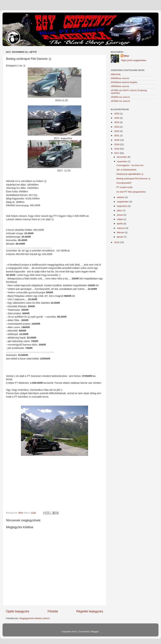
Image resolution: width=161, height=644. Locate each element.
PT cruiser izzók (124, 187)
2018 (117, 149)
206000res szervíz (120, 78)
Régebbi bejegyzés (90, 611)
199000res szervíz (120, 86)
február (121, 232)
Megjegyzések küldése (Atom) (34, 618)
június (120, 215)
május (120, 219)
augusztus (122, 206)
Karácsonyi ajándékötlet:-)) (130, 174)
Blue (127, 56)
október (121, 197)
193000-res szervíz (120, 97)
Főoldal (53, 611)
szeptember (123, 202)
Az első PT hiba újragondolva (131, 192)
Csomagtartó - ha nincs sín (130, 165)
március (121, 228)
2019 (117, 144)
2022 (117, 131)
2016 (117, 242)
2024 (117, 122)
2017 (117, 153)
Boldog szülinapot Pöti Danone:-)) (133, 179)
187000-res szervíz (120, 101)
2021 (117, 136)
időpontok (116, 74)
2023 (117, 127)
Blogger (95, 632)
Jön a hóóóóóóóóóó (126, 170)
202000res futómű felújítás (124, 82)
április (120, 224)
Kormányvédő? (124, 183)
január (120, 237)
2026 (117, 114)
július (120, 211)
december (122, 157)
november (122, 161)
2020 (117, 140)
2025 (117, 118)
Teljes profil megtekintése (133, 60)
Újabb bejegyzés (18, 611)
